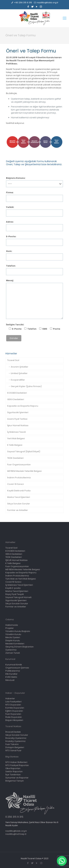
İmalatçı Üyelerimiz (15, 741)
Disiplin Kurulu (13, 640)
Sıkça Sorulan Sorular (19, 504)
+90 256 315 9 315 (23, 3)
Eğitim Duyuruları (14, 711)
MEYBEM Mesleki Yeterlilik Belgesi (24, 471)
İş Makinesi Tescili (16, 432)
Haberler (10, 698)
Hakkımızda (12, 625)
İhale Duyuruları (14, 717)
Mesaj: (10, 280)
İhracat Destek (13, 732)
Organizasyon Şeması (17, 668)
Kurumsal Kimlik (14, 665)
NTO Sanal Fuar (13, 750)
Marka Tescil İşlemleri (19, 497)
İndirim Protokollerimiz (19, 478)
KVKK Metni (11, 677)
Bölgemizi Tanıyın (15, 781)
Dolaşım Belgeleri (15, 747)
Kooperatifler (18, 380)
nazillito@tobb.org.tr (48, 3)
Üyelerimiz (11, 650)
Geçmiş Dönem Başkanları (20, 647)
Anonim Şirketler (20, 367)
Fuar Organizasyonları (19, 465)
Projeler (10, 628)
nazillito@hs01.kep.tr (16, 834)
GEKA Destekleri (16, 399)
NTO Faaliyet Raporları (17, 765)
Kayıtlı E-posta (13, 588)
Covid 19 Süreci (13, 582)
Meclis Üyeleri (13, 637)
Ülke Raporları (13, 768)
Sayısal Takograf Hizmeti (18, 597)
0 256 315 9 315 (14, 817)
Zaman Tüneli (13, 653)
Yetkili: (10, 207)
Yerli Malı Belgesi (16, 438)
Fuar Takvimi (12, 744)
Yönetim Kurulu (13, 634)
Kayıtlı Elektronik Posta (19, 491)
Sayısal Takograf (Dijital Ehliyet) (24, 452)
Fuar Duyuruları (13, 714)
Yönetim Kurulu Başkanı (18, 631)
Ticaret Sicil (13, 360)
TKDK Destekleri (15, 458)
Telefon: (11, 266)
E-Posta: (11, 236)
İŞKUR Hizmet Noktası (16, 560)
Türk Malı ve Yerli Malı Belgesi (21, 579)
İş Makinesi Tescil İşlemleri (19, 585)
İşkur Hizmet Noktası (18, 425)
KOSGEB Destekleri (17, 393)
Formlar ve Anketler (18, 510)
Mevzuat (10, 680)
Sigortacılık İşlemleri (18, 412)
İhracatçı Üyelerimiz (16, 738)
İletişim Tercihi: (15, 325)
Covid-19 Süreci (15, 484)
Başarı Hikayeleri (14, 720)
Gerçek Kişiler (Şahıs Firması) (26, 386)
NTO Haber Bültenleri (16, 762)
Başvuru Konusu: (16, 178)
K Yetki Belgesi (15, 445)
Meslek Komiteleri (15, 644)
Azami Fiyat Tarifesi (17, 419)
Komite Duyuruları (15, 708)
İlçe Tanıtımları (13, 775)
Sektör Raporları (14, 771)
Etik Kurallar (11, 674)
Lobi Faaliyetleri (14, 702)
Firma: (10, 192)
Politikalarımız (13, 671)
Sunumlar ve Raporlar (17, 778)
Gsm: (9, 251)
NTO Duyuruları (13, 705)
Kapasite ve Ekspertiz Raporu (23, 406)
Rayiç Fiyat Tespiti (15, 594)
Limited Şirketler (19, 373)
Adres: (10, 222)
